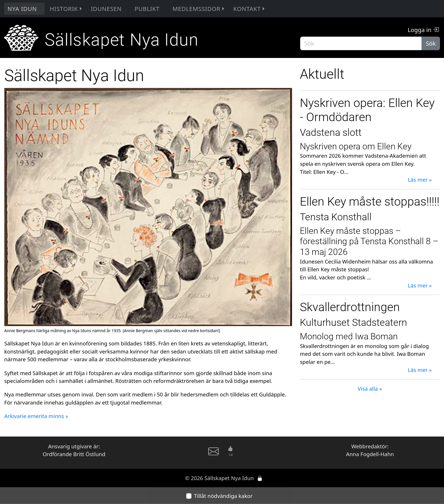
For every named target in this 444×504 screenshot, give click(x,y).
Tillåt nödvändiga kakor (223, 496)
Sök (431, 43)
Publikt (147, 9)
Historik (67, 9)
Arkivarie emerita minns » (36, 416)
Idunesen (106, 9)
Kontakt (250, 9)
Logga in (423, 30)
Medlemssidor (199, 9)
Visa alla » (370, 389)
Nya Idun (22, 9)
